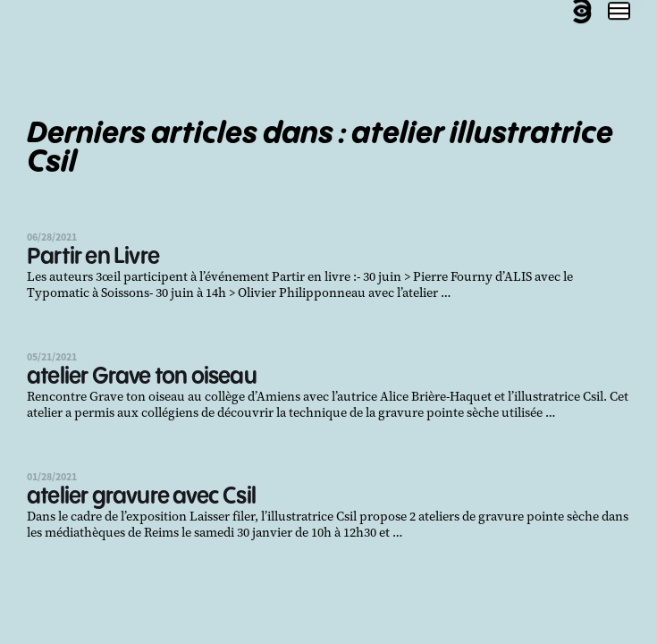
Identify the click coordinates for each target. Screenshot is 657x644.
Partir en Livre (93, 257)
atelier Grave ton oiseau (142, 377)
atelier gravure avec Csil (141, 497)
